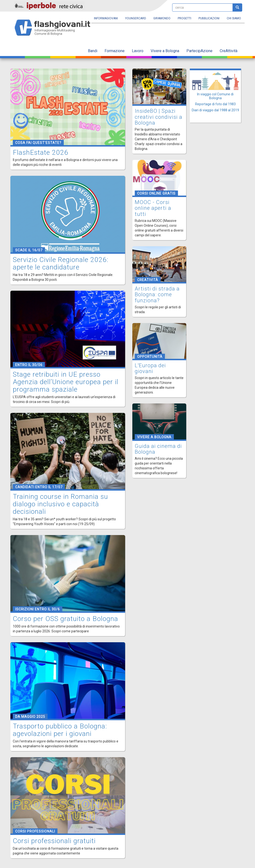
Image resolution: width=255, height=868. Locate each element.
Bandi (93, 51)
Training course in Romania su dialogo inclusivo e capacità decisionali (60, 504)
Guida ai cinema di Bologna (158, 449)
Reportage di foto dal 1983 (215, 104)
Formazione (115, 51)
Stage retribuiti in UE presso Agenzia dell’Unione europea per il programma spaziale (66, 382)
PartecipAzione (199, 51)
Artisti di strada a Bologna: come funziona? (157, 294)
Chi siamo (234, 18)
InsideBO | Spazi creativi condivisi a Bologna (159, 117)
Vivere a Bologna (165, 51)
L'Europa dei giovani (150, 368)
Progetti (184, 18)
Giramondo (162, 18)
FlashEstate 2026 (41, 152)
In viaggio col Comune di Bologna (215, 96)
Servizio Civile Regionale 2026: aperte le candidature (61, 263)
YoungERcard (136, 18)
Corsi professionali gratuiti (54, 841)
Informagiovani (106, 18)
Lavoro (138, 51)
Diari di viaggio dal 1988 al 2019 (215, 110)
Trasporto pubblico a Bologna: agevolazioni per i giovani (60, 730)
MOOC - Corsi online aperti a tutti (153, 208)
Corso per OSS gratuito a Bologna (65, 619)
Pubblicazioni (209, 18)
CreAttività (229, 51)
